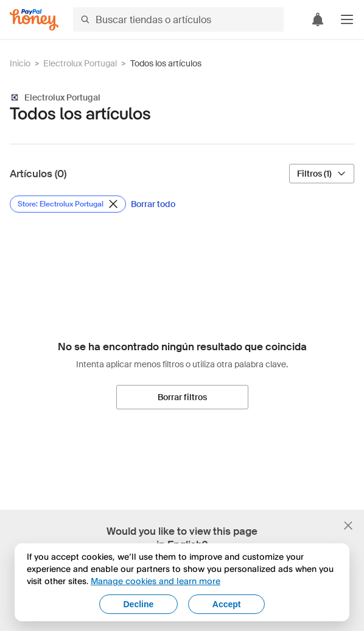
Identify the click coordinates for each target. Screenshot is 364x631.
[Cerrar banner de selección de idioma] (348, 526)
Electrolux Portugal (80, 63)
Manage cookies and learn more (156, 581)
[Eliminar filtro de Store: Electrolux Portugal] (68, 204)
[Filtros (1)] (322, 174)
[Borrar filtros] (182, 397)
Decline (138, 604)
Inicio (20, 63)
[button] (347, 19)
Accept (227, 604)
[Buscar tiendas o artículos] (178, 19)
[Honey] (34, 20)
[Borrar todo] (153, 204)
